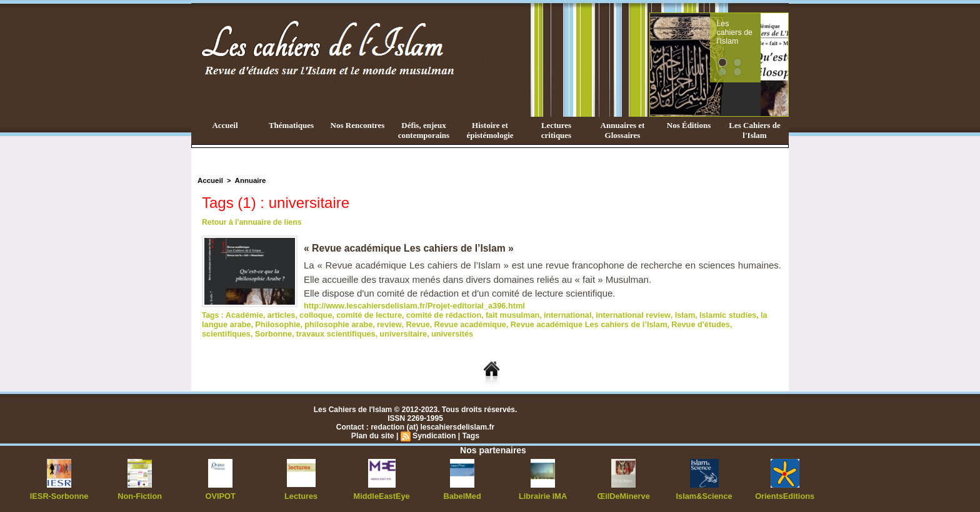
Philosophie (247, 323)
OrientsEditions (785, 493)
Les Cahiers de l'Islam (754, 130)
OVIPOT (220, 493)
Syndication (434, 433)
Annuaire (248, 180)
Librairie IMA (543, 493)
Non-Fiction (140, 493)
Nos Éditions (689, 125)
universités (349, 332)
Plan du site (373, 433)
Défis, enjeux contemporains (424, 130)
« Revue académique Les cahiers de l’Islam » (411, 248)
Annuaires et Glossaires (623, 130)
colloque (310, 314)
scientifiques (701, 323)
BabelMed (462, 493)
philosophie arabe (305, 323)
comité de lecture (361, 314)
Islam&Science (704, 493)
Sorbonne (746, 323)
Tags (470, 433)
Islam (660, 314)
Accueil (225, 125)
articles (278, 314)
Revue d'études (646, 323)
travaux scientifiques (239, 332)
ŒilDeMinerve (623, 493)
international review (611, 314)
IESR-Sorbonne (59, 493)
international (549, 314)
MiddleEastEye (382, 493)
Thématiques (291, 125)
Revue (379, 323)
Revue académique (429, 323)
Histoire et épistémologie (490, 130)
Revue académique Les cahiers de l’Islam (541, 323)
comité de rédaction (432, 314)
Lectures (301, 493)
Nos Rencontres (358, 125)
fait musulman (497, 314)
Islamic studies (700, 314)
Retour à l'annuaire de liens (251, 222)
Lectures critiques (556, 130)
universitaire (303, 332)
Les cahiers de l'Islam (757, 27)
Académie (243, 314)
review (353, 323)
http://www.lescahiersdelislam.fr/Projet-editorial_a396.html (408, 305)
